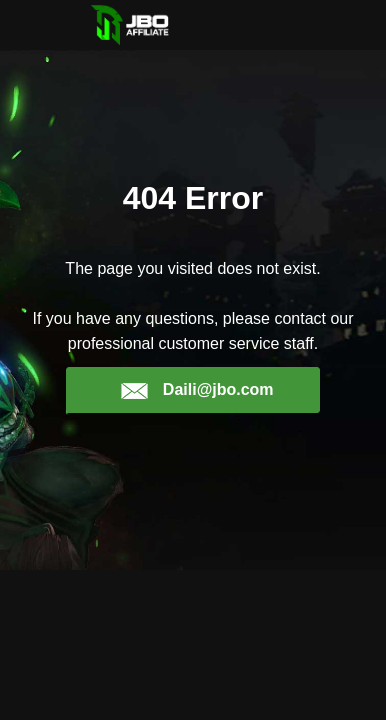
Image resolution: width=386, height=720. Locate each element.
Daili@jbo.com (196, 390)
